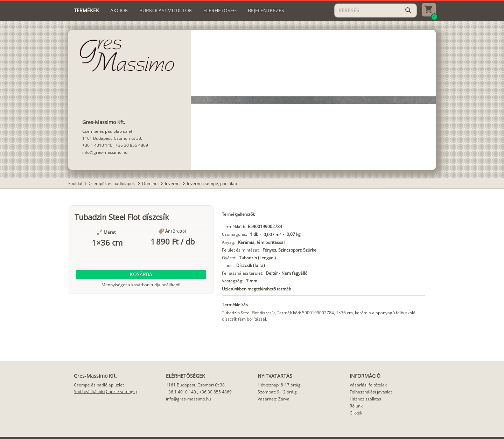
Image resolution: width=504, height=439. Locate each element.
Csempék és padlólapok (112, 183)
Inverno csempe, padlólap (212, 183)
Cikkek (356, 413)
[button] (141, 274)
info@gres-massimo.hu (105, 152)
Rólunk (356, 406)
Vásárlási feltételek (368, 385)
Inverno (173, 183)
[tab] (86, 11)
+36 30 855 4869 (132, 145)
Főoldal (75, 183)
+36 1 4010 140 (97, 145)
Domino (150, 183)
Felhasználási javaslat (371, 392)
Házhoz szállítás (365, 399)
